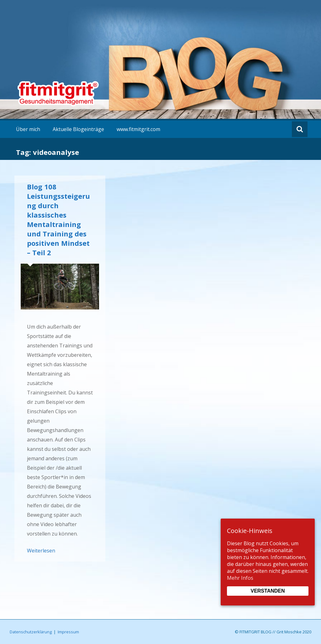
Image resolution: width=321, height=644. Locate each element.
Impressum (68, 632)
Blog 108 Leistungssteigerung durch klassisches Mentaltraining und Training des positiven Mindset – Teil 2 (58, 219)
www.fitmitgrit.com (138, 129)
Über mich (28, 129)
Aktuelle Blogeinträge (78, 129)
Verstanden (268, 591)
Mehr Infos (240, 578)
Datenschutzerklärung (31, 632)
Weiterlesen (41, 551)
